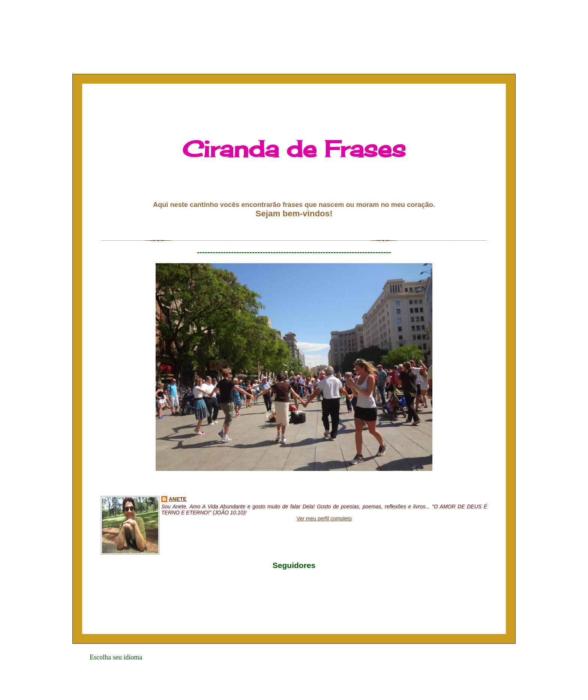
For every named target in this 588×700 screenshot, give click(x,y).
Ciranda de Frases (294, 149)
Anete (178, 499)
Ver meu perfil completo (324, 519)
